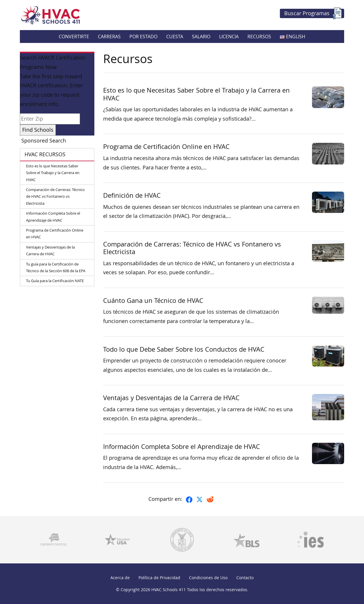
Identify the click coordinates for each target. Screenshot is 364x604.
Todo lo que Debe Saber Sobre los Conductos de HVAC (184, 349)
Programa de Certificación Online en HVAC (55, 234)
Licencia (229, 37)
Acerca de (120, 578)
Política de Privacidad (159, 578)
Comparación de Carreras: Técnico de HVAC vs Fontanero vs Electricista (55, 196)
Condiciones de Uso (208, 578)
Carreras (109, 37)
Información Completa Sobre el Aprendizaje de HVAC (53, 217)
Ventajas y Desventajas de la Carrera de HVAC (50, 250)
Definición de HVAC (132, 195)
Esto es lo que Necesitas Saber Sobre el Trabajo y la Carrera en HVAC (53, 173)
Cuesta (175, 37)
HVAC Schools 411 (169, 590)
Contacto (245, 578)
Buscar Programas (314, 13)
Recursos (259, 37)
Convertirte (74, 37)
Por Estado (143, 37)
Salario (201, 37)
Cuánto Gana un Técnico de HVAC (153, 300)
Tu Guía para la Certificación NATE (55, 281)
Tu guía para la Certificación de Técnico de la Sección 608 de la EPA (56, 267)
